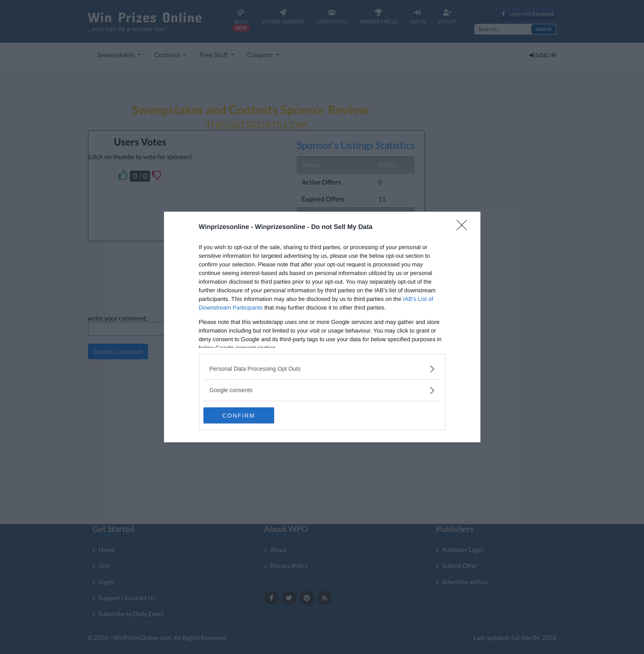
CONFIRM (242, 416)
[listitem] (322, 369)
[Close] (464, 228)
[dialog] (322, 327)
